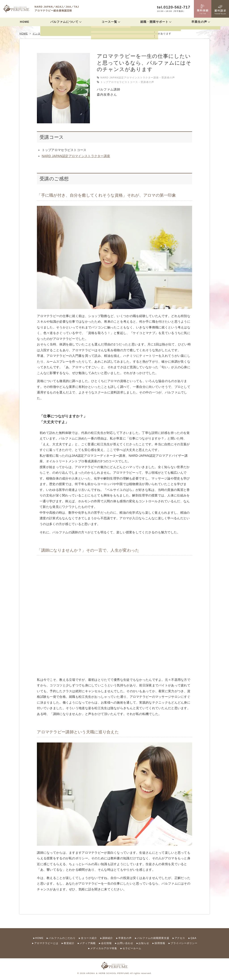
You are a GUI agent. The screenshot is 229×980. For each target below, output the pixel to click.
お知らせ (144, 943)
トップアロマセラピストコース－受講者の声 (127, 82)
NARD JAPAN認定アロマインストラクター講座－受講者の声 (138, 78)
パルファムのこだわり (62, 938)
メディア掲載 (88, 943)
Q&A (193, 938)
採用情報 (160, 943)
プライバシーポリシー (184, 943)
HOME (25, 22)
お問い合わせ (125, 943)
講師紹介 (108, 938)
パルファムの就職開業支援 (153, 938)
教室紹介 (69, 943)
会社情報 (106, 943)
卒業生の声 (125, 938)
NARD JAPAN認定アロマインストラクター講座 (76, 156)
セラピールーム (132, 948)
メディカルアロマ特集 (104, 948)
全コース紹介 (89, 938)
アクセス (180, 938)
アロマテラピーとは (46, 943)
